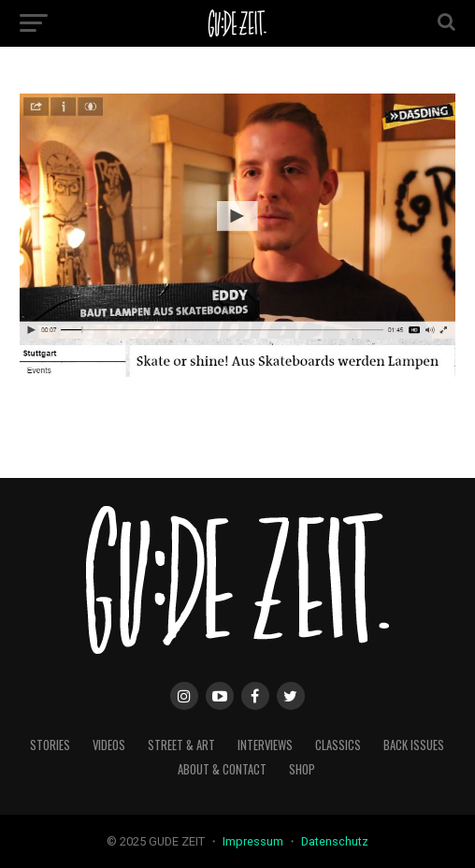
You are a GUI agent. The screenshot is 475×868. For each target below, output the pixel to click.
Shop (302, 769)
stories (50, 745)
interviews (265, 745)
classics (338, 745)
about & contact (222, 769)
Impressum (254, 841)
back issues (414, 745)
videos (109, 745)
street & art (181, 745)
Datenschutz (335, 841)
